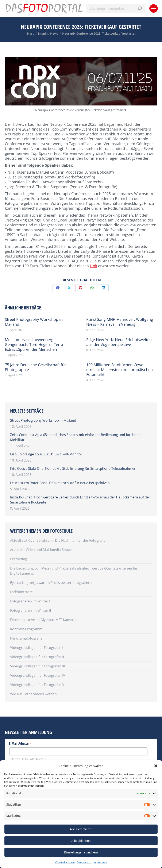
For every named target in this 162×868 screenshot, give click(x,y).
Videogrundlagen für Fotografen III (37, 666)
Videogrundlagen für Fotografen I (37, 648)
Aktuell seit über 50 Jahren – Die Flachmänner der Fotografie (58, 540)
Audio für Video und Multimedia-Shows (41, 550)
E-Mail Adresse (20, 743)
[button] (156, 766)
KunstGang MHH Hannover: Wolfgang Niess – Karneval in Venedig (120, 322)
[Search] (116, 8)
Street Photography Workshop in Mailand (34, 322)
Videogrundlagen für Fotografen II (37, 657)
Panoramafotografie (26, 638)
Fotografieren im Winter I (30, 601)
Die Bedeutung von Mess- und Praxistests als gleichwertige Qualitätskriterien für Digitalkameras (74, 571)
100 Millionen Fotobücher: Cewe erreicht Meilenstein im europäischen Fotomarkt (119, 370)
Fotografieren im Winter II (30, 610)
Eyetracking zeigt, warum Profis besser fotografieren (52, 583)
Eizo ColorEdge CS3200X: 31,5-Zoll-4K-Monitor (46, 454)
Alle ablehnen (81, 841)
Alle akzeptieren (81, 829)
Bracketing (19, 559)
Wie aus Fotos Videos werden (33, 694)
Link (93, 266)
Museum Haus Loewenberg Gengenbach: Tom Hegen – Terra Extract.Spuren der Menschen (34, 345)
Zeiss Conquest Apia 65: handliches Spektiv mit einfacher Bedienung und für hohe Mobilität (75, 437)
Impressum (100, 862)
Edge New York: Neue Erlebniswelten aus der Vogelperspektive (119, 342)
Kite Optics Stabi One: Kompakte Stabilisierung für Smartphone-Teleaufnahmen (73, 468)
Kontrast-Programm (26, 629)
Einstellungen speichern (81, 852)
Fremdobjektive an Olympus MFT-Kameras (44, 620)
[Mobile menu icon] (154, 8)
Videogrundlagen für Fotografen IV (38, 675)
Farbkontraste (21, 592)
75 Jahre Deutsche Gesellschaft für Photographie (35, 367)
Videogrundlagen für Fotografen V (37, 685)
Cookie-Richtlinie (65, 862)
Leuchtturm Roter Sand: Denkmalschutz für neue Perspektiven (60, 483)
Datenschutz (84, 862)
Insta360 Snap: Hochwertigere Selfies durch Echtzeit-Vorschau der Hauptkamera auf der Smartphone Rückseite (80, 500)
